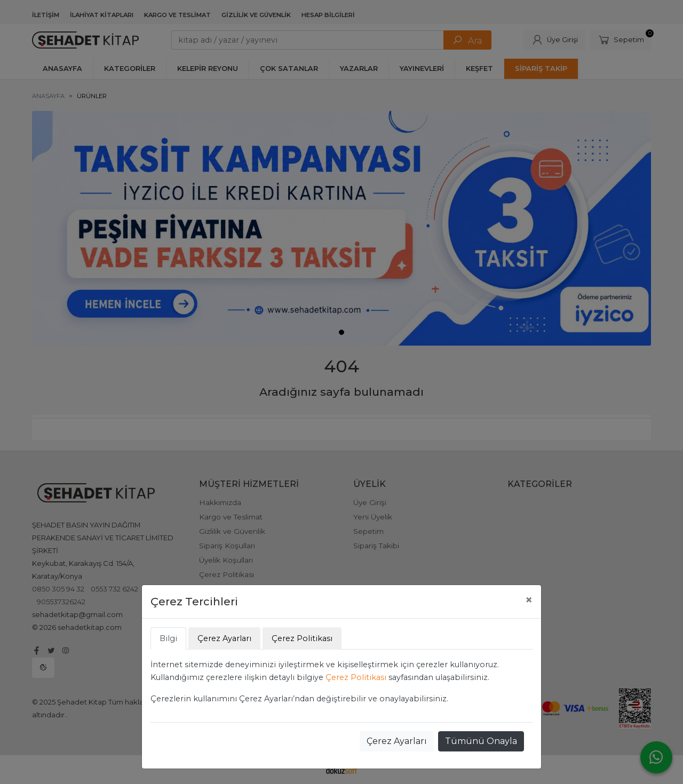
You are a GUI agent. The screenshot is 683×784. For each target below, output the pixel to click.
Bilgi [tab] (168, 638)
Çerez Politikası (356, 677)
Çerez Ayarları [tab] (224, 638)
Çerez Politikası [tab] (302, 638)
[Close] (529, 600)
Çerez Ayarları (397, 741)
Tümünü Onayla (481, 741)
